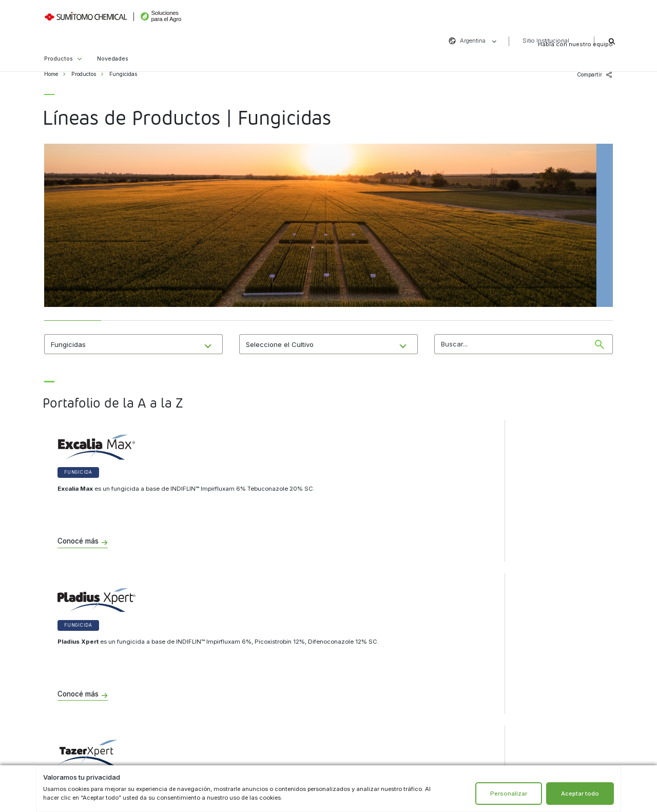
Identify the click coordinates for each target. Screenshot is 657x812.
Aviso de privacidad (219, 646)
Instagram (364, 717)
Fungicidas (65, 664)
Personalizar (509, 794)
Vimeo (441, 717)
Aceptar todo (580, 794)
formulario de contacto (380, 657)
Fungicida (78, 472)
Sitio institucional (216, 682)
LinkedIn (402, 717)
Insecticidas (66, 699)
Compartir (590, 75)
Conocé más (78, 542)
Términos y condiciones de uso (232, 664)
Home (51, 74)
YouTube (422, 717)
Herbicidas (65, 681)
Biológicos (64, 646)
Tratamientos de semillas (82, 716)
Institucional (218, 626)
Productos (59, 45)
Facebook (383, 717)
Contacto (370, 626)
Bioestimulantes (71, 733)
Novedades (113, 45)
